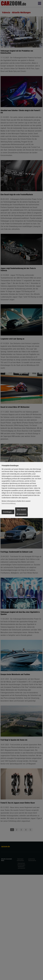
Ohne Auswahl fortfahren (21, 510)
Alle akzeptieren (21, 514)
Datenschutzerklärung (9, 504)
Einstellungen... (8, 512)
